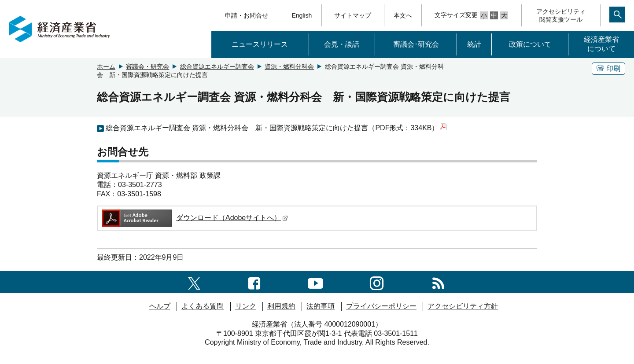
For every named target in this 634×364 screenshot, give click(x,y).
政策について (530, 44)
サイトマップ (353, 15)
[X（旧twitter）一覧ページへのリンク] (194, 282)
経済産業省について (601, 44)
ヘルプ (160, 306)
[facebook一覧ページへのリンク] (254, 282)
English (302, 15)
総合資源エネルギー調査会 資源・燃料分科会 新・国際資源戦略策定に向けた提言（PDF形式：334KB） (276, 128)
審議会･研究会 (416, 44)
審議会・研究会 (147, 66)
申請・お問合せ (247, 15)
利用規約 (281, 306)
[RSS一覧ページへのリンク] (438, 282)
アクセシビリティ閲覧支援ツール (561, 15)
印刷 (608, 68)
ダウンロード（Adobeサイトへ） (194, 218)
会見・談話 (342, 44)
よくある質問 (203, 306)
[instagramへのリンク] (377, 282)
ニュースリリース (260, 44)
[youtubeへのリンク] (315, 282)
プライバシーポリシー (381, 306)
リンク (246, 306)
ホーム (106, 66)
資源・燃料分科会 (289, 66)
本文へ (403, 15)
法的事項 (321, 306)
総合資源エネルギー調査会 (217, 66)
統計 (474, 44)
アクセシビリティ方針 (463, 306)
